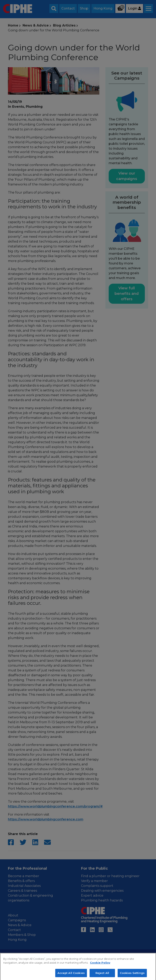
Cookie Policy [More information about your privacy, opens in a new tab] (100, 966)
